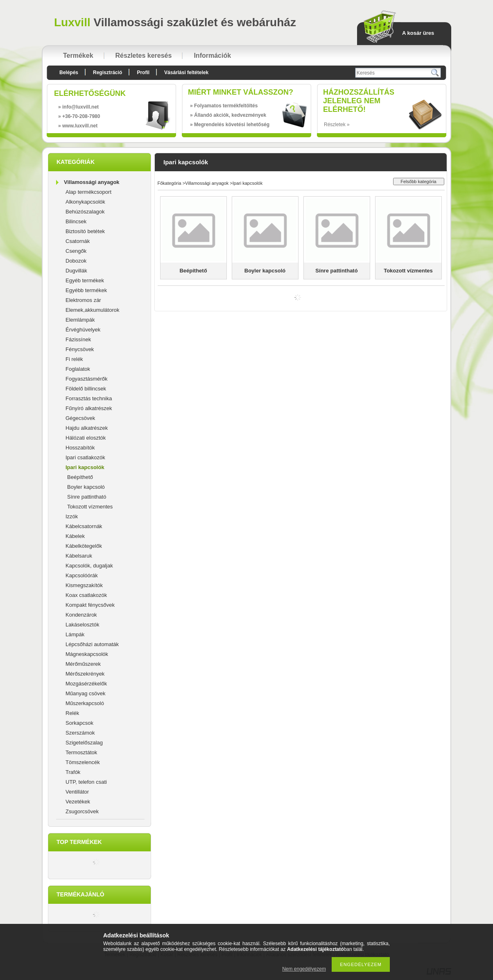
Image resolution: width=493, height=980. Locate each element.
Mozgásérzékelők (86, 684)
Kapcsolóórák (82, 575)
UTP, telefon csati (86, 782)
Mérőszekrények (85, 674)
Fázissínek (78, 339)
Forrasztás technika (89, 398)
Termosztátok (81, 752)
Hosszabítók (80, 448)
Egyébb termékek (86, 290)
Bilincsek (76, 221)
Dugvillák (76, 271)
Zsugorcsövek (82, 811)
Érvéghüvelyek (83, 330)
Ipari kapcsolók (85, 467)
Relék (72, 713)
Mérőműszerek (83, 664)
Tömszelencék (83, 762)
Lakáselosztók (82, 625)
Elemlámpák (80, 320)
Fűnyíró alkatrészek (89, 408)
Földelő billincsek (86, 389)
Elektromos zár (83, 300)
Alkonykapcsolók (85, 202)
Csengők (76, 251)
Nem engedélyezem (304, 969)
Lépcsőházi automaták (92, 644)
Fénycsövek (80, 349)
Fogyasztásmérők (87, 379)
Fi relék (74, 359)
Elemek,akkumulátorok (93, 310)
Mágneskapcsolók (87, 654)
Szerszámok (80, 733)
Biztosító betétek (85, 231)
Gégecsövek (80, 418)
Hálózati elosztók (86, 438)
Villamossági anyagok (92, 182)
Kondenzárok (81, 615)
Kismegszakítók (84, 585)
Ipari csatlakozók (85, 457)
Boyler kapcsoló (86, 487)
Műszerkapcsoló (85, 703)
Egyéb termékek (85, 280)
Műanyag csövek (86, 693)
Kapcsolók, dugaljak (89, 566)
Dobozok (76, 261)
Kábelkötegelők (84, 546)
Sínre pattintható (87, 497)
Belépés (69, 73)
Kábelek (75, 536)
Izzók (72, 516)
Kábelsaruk (79, 556)
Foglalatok (78, 369)
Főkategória (170, 183)
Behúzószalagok (85, 212)
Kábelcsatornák (84, 526)
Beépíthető (80, 477)
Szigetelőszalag (84, 743)
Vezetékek (78, 802)
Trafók (73, 772)
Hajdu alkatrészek (87, 428)
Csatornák (78, 241)
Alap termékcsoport (88, 192)
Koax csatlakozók (86, 595)
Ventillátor (77, 792)
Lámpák (75, 634)
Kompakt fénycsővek (90, 605)
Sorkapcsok (79, 723)
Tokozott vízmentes (90, 507)
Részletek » (337, 125)
